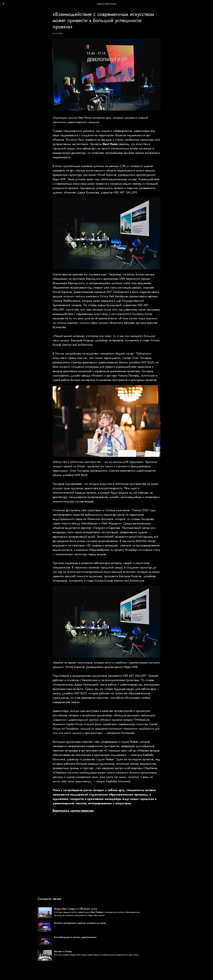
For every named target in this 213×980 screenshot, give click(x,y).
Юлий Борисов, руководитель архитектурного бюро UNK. (102, 670)
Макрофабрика (99, 552)
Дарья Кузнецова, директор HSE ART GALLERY (107, 195)
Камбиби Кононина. (119, 784)
